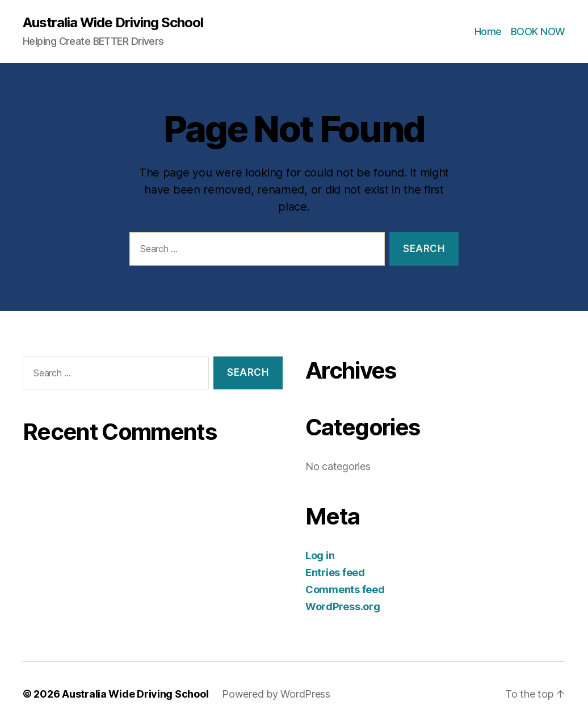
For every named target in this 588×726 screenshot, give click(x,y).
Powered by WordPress (276, 694)
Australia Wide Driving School (113, 23)
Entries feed (335, 572)
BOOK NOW (538, 32)
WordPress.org (343, 607)
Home (488, 32)
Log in (320, 555)
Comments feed (345, 589)
